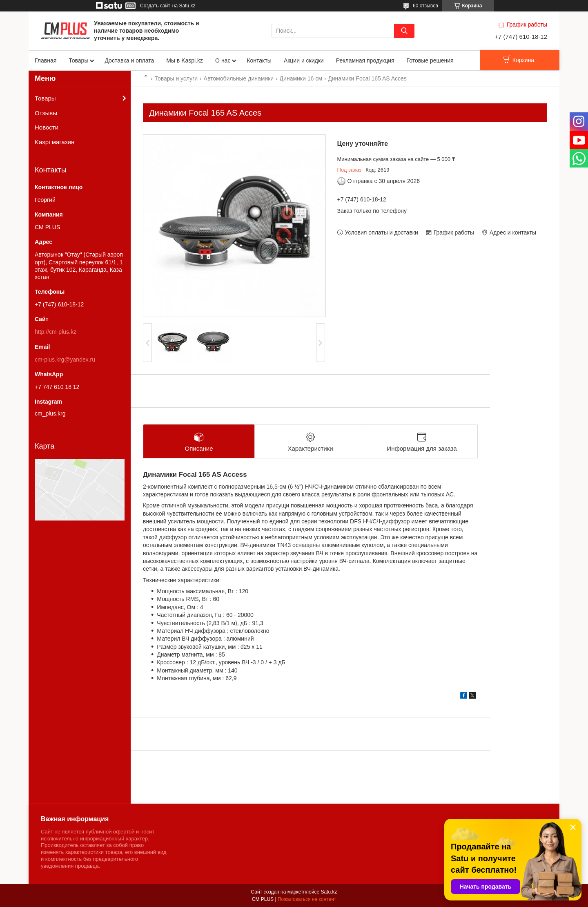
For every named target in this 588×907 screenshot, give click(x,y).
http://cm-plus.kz (56, 332)
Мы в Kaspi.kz (185, 60)
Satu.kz (329, 892)
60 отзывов (425, 6)
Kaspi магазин (55, 142)
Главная (46, 60)
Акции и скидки (304, 60)
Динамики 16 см (301, 78)
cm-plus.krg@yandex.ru (65, 360)
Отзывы (46, 113)
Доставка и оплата (129, 60)
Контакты (259, 60)
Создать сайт (155, 6)
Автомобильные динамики (239, 78)
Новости (47, 127)
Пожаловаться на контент (307, 899)
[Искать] (404, 31)
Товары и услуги (176, 78)
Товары (78, 60)
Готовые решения (430, 60)
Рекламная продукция (365, 60)
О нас (223, 60)
